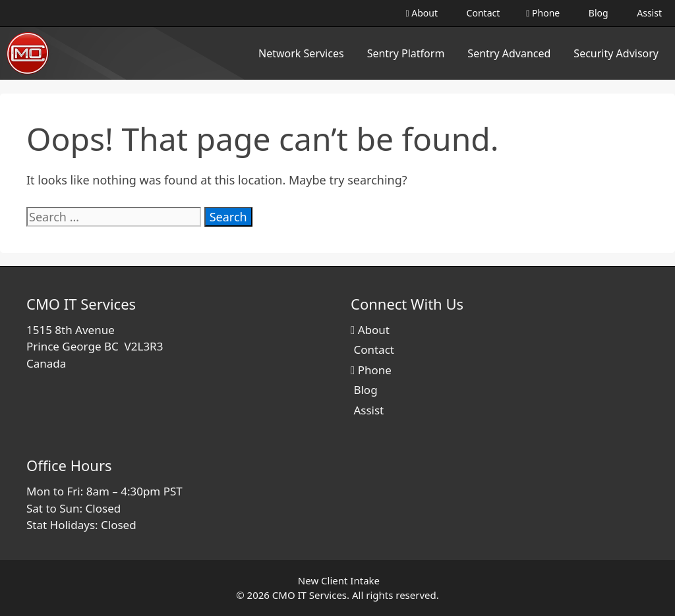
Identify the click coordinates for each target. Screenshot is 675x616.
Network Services (301, 53)
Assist (648, 13)
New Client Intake (339, 580)
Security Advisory (616, 53)
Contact (482, 13)
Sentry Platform (406, 53)
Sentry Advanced (509, 53)
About (422, 13)
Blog (597, 13)
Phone (543, 13)
